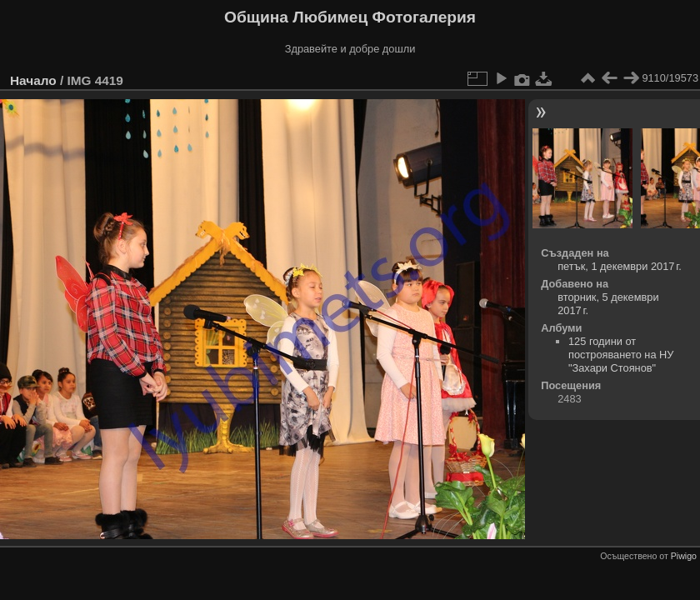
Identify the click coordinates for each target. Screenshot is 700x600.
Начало (33, 80)
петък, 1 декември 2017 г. (620, 266)
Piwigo (684, 556)
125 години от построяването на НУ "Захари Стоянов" (621, 355)
